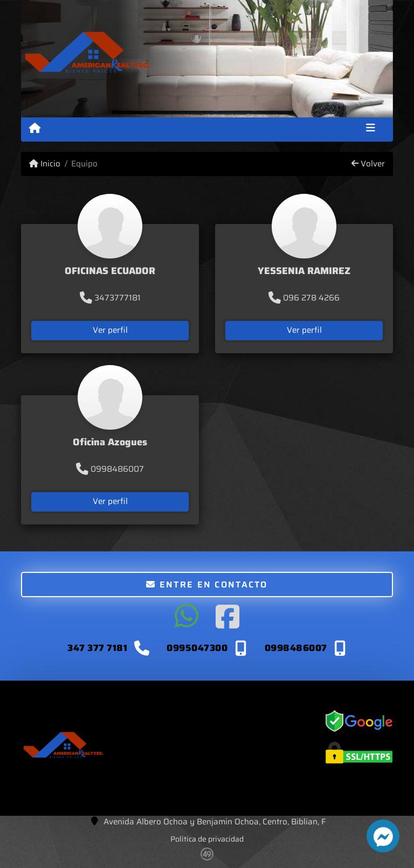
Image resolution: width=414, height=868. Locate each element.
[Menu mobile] (35, 129)
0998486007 (110, 469)
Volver (368, 164)
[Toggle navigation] (371, 129)
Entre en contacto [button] (207, 584)
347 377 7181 (99, 648)
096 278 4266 (304, 298)
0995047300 (197, 648)
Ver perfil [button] (110, 330)
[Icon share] (187, 617)
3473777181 (110, 298)
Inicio (45, 164)
